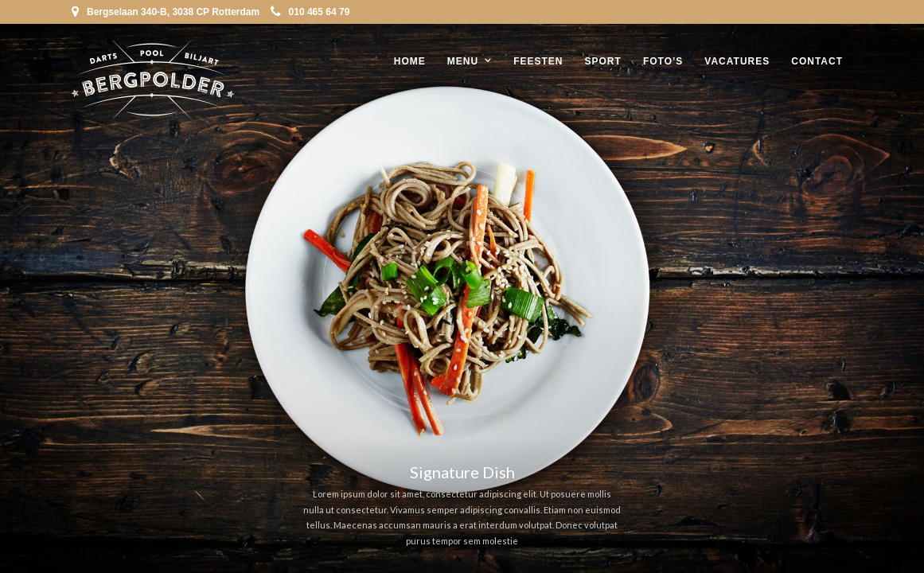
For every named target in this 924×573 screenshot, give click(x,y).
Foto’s (663, 61)
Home (410, 61)
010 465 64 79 (310, 12)
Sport (603, 61)
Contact (817, 61)
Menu (463, 61)
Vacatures (737, 61)
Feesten (538, 61)
